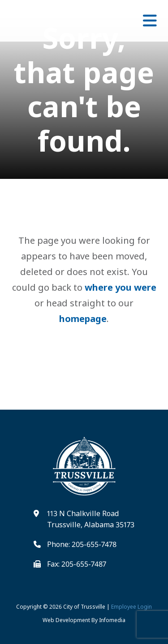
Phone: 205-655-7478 (82, 544)
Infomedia (112, 620)
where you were (121, 287)
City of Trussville (84, 607)
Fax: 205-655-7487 (77, 564)
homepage (83, 319)
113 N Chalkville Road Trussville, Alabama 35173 (91, 519)
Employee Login (131, 607)
